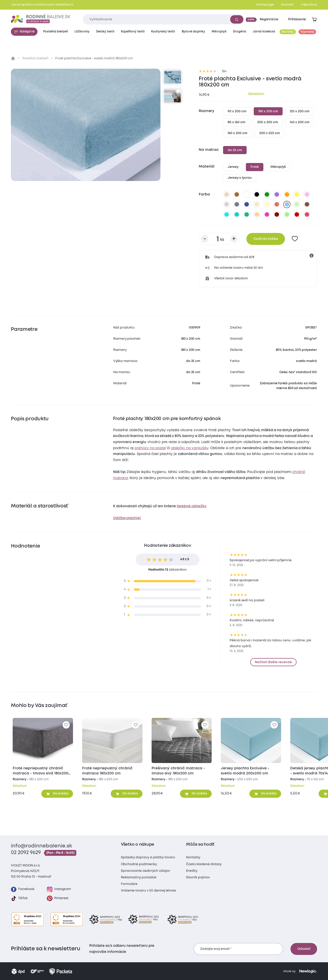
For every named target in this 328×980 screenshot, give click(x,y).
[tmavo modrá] (247, 204)
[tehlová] (277, 204)
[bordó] (277, 214)
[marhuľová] (257, 214)
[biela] (247, 194)
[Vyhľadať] (237, 19)
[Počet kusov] (219, 239)
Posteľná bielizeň (35, 58)
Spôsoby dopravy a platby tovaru (148, 857)
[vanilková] (267, 204)
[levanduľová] (307, 194)
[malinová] (307, 214)
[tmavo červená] (297, 214)
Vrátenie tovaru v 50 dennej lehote (148, 891)
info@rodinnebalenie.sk (41, 846)
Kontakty (193, 857)
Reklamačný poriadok (139, 877)
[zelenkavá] (247, 214)
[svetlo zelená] (297, 204)
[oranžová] (287, 194)
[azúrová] (227, 214)
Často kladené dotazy (204, 864)
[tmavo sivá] (237, 204)
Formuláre (129, 884)
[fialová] (277, 194)
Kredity (192, 871)
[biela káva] (257, 204)
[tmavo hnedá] (307, 204)
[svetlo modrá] (287, 204)
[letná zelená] (287, 214)
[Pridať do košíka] (57, 794)
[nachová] (267, 214)
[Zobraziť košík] (314, 20)
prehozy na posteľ (150, 448)
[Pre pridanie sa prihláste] (295, 239)
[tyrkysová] (237, 214)
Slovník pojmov (198, 877)
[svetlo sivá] (227, 204)
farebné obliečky (191, 506)
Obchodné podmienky (139, 864)
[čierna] (257, 194)
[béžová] (227, 194)
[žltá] (297, 194)
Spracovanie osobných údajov (145, 871)
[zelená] (267, 194)
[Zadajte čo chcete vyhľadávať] (163, 19)
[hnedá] (237, 194)
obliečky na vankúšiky (190, 448)
